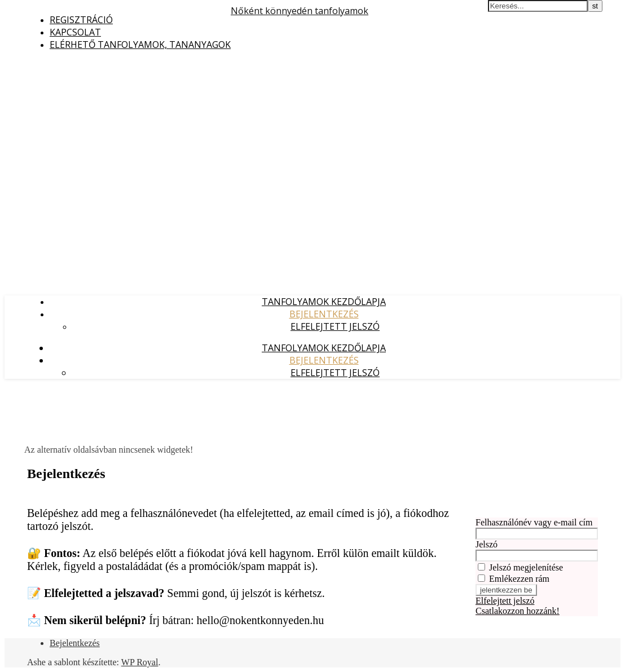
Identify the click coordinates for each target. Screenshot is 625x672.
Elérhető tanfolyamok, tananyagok (140, 45)
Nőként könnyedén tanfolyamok (300, 11)
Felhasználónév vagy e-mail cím (534, 522)
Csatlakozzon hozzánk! (518, 611)
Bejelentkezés (324, 314)
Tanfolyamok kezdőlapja (324, 302)
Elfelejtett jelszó (335, 326)
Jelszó (487, 544)
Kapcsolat (75, 32)
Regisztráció (81, 20)
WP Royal (140, 662)
